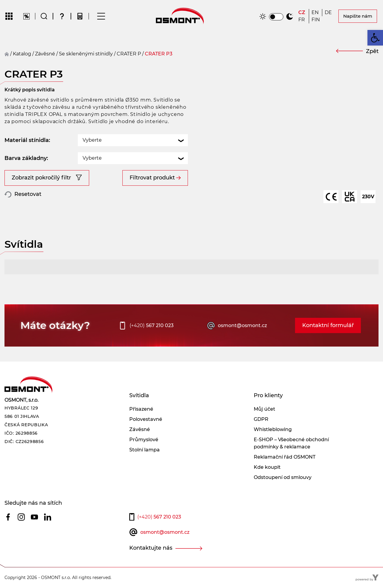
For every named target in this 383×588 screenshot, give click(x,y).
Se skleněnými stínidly (86, 54)
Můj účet (265, 409)
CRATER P (129, 54)
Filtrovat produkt (152, 178)
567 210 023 (152, 326)
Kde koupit (267, 467)
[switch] (276, 17)
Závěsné (140, 429)
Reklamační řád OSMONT (285, 457)
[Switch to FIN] (316, 20)
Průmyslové (144, 440)
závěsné (45, 54)
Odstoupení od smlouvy (283, 477)
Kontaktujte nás (151, 548)
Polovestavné (146, 419)
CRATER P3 (159, 54)
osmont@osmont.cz (242, 325)
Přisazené (141, 409)
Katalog (22, 54)
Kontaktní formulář (328, 325)
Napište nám (358, 16)
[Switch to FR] (302, 20)
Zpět (372, 51)
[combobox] (133, 140)
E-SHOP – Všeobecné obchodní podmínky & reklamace (291, 443)
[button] (375, 38)
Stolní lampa (145, 450)
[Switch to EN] (316, 13)
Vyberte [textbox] (92, 140)
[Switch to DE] (329, 13)
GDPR (261, 419)
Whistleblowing (273, 429)
